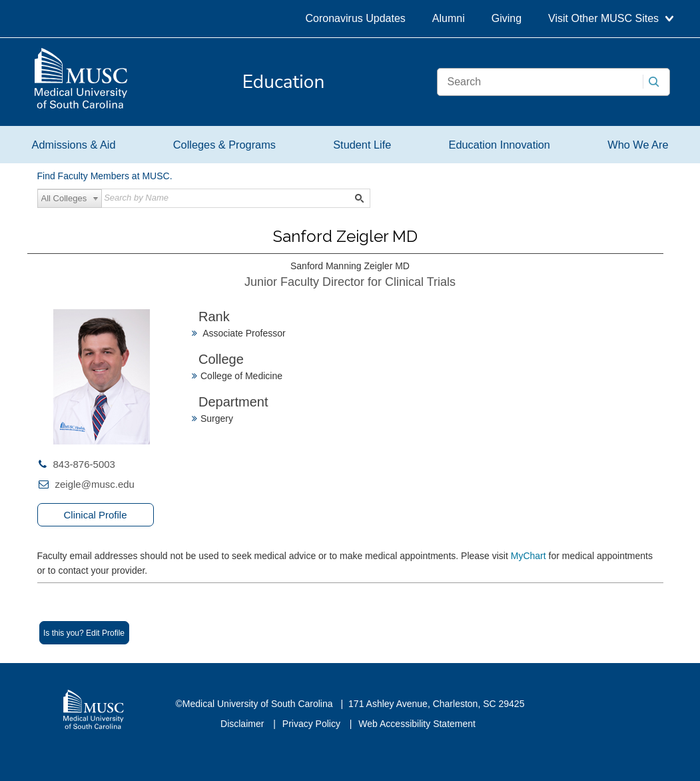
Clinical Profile (95, 515)
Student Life (362, 145)
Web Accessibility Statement (417, 724)
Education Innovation (500, 145)
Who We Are (638, 145)
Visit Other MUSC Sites (610, 18)
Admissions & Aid (74, 145)
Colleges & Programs (224, 145)
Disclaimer (243, 724)
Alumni (449, 18)
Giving (507, 18)
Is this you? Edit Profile (84, 633)
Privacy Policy (313, 724)
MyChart (530, 556)
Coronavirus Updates (356, 18)
